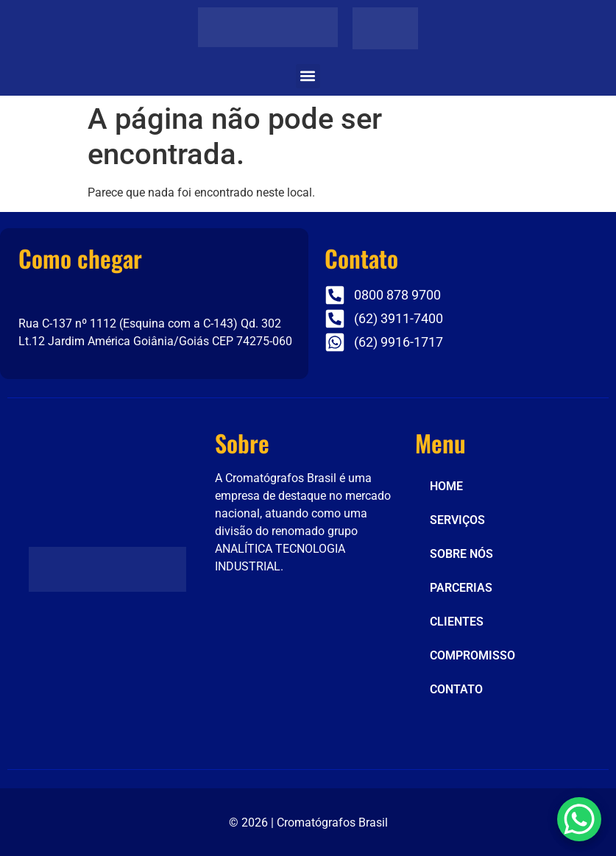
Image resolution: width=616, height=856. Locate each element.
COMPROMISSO (472, 655)
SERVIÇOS (457, 520)
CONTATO (456, 689)
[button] (308, 76)
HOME (446, 486)
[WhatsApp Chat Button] (579, 819)
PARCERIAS (461, 588)
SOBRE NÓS (461, 554)
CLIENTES (457, 622)
